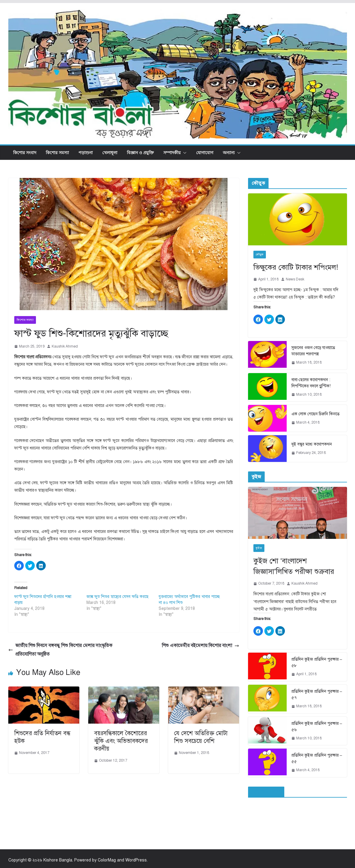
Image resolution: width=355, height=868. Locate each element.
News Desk (295, 279)
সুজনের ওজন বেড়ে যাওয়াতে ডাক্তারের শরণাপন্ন (313, 351)
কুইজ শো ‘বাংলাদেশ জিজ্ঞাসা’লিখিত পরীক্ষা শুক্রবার (294, 566)
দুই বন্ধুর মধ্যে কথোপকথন (312, 444)
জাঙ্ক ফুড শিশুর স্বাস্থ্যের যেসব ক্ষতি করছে (117, 597)
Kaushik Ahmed (65, 346)
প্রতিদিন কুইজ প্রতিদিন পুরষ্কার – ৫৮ (317, 662)
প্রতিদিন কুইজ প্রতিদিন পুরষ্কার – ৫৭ (317, 695)
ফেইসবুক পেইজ (266, 792)
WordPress (136, 860)
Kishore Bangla (58, 860)
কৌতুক (260, 254)
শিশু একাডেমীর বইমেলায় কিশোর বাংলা (201, 646)
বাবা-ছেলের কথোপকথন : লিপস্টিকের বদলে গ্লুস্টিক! (311, 383)
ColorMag (107, 860)
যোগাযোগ (205, 153)
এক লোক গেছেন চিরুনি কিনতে (315, 414)
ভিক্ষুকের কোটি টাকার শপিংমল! (296, 267)
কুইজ (259, 548)
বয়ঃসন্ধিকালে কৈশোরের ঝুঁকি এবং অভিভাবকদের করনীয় (121, 741)
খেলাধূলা (110, 153)
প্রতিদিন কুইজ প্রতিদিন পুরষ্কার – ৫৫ (317, 758)
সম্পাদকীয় (172, 153)
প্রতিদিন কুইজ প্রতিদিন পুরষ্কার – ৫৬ (317, 727)
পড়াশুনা (86, 153)
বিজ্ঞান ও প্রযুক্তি (140, 153)
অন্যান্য (229, 153)
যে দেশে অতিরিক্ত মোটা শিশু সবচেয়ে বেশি (201, 737)
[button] (184, 153)
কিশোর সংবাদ (25, 153)
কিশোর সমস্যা (57, 153)
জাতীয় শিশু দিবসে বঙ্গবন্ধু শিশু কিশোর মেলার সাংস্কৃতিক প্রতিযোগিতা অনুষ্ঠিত (60, 650)
